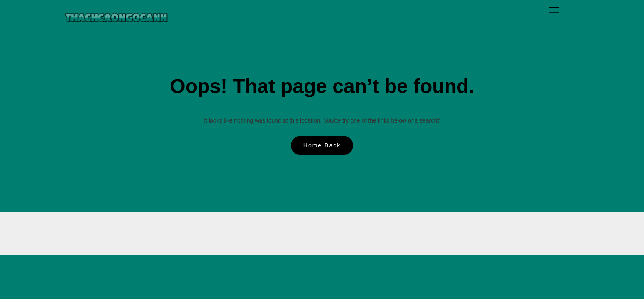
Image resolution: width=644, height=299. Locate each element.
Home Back (322, 145)
